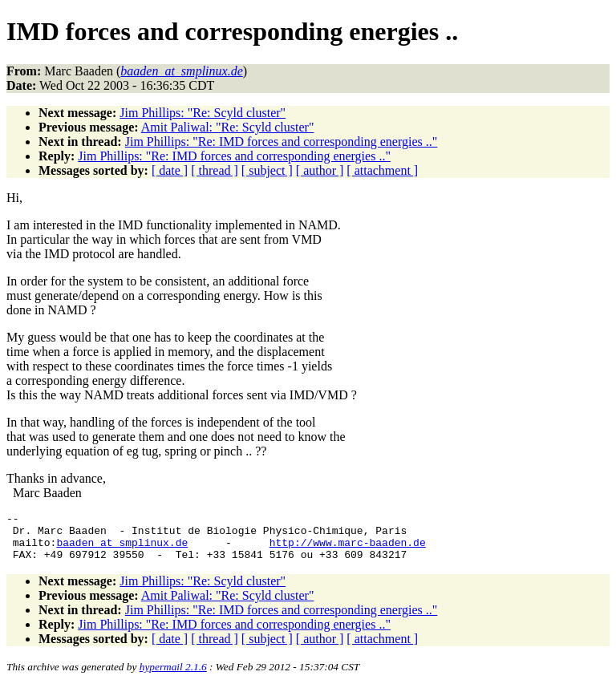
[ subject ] (267, 170)
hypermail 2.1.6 (173, 676)
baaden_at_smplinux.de (122, 549)
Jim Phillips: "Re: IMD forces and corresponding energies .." (282, 142)
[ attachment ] (382, 170)
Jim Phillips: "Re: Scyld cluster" (203, 113)
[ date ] (170, 170)
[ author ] (320, 170)
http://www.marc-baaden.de (348, 549)
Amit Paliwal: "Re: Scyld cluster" (228, 127)
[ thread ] (215, 170)
